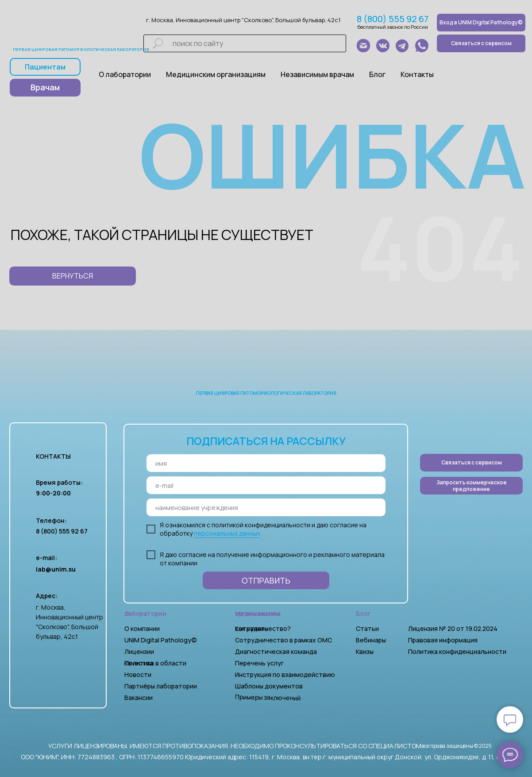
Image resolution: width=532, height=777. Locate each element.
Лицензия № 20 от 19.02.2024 (453, 628)
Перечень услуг (259, 663)
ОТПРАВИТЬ (266, 580)
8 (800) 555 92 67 (393, 19)
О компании (142, 628)
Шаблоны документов (270, 686)
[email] (266, 485)
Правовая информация (443, 640)
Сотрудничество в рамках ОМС (283, 640)
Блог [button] (377, 74)
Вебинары (371, 640)
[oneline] (266, 507)
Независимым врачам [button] (317, 74)
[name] (266, 463)
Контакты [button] (417, 74)
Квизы (365, 651)
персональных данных (227, 533)
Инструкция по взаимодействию (285, 675)
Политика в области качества (155, 663)
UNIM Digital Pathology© (161, 640)
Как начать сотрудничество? (263, 628)
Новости (138, 675)
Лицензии (139, 651)
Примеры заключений (268, 697)
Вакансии (139, 698)
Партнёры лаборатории (161, 686)
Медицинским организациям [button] (216, 74)
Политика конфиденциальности (457, 651)
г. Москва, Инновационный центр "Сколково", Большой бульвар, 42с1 (243, 20)
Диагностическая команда (276, 651)
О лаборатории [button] (125, 74)
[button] (471, 486)
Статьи (367, 628)
